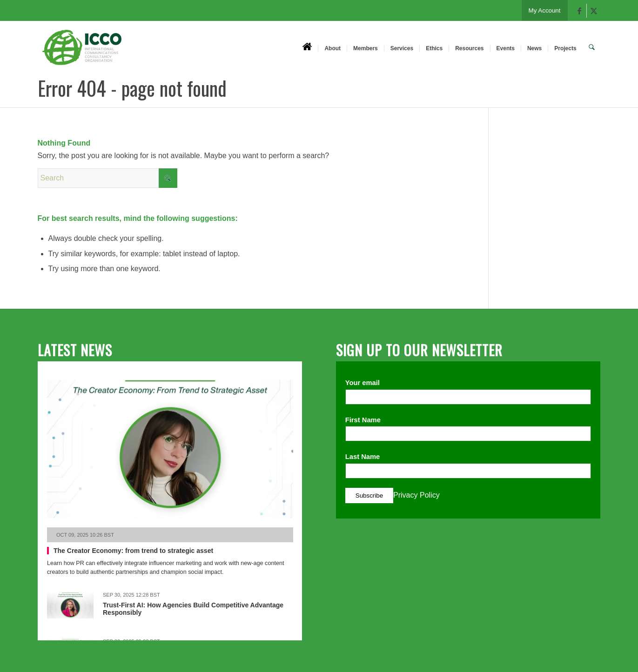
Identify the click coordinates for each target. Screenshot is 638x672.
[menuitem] (308, 48)
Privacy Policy (416, 495)
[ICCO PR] (82, 53)
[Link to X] (594, 11)
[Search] (592, 48)
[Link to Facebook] (580, 11)
